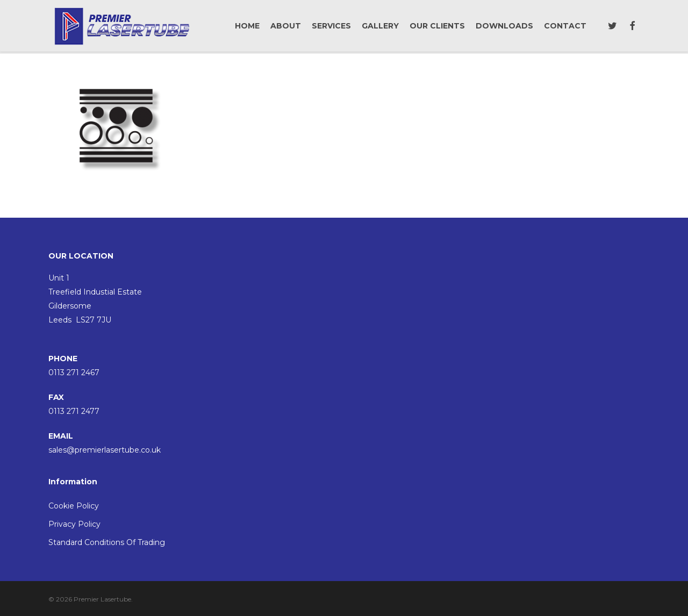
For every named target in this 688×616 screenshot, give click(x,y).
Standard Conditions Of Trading (107, 542)
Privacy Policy (74, 524)
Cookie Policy (74, 506)
